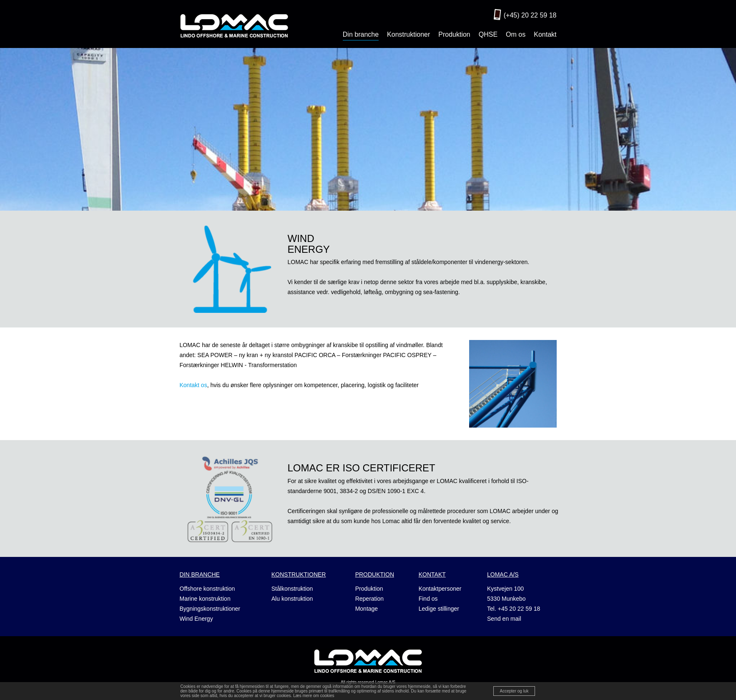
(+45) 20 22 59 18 (530, 15)
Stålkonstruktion (292, 589)
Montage (367, 609)
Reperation (370, 599)
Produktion (454, 34)
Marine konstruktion (205, 599)
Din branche (361, 34)
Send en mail (504, 619)
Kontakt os (193, 385)
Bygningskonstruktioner (210, 609)
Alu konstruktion (292, 599)
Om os (516, 34)
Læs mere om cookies (314, 696)
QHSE (488, 34)
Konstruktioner (408, 34)
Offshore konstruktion (207, 589)
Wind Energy (196, 619)
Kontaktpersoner (440, 589)
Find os (428, 599)
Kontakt (545, 34)
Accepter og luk (514, 691)
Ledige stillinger (439, 609)
